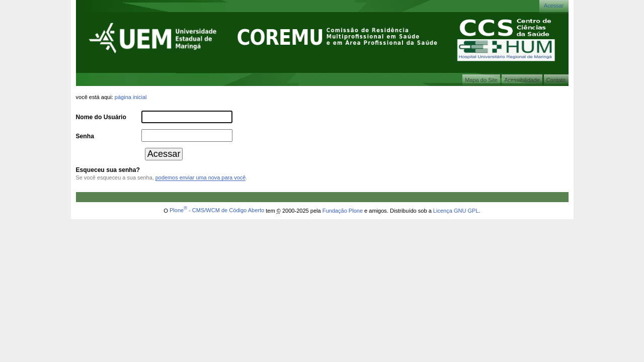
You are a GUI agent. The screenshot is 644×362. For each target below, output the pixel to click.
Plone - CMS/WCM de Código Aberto (217, 210)
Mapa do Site (481, 80)
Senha (85, 136)
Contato (556, 80)
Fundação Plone (343, 210)
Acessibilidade (522, 80)
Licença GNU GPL (456, 210)
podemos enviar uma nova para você (200, 177)
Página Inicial (131, 97)
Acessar (554, 6)
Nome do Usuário (101, 117)
